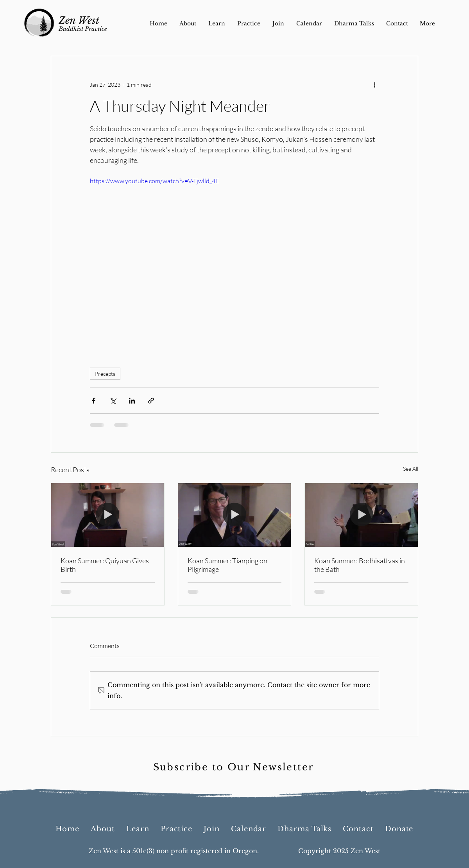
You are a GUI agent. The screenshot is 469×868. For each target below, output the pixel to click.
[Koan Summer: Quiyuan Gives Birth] (108, 515)
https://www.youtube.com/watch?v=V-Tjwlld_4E (154, 181)
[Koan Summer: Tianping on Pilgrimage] (235, 515)
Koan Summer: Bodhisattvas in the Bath (360, 565)
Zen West (79, 21)
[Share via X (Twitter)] (113, 401)
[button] (399, 829)
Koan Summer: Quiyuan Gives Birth (105, 565)
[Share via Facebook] (94, 401)
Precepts (105, 374)
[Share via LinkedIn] (132, 401)
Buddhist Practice (83, 29)
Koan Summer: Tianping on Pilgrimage (227, 565)
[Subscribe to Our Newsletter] (234, 767)
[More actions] (374, 84)
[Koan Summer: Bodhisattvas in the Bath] (361, 515)
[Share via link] (151, 401)
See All (411, 469)
